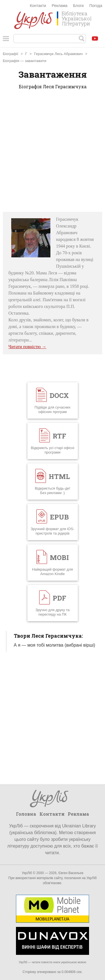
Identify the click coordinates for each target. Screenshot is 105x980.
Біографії (11, 54)
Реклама (60, 6)
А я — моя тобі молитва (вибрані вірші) (54, 645)
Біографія (11, 61)
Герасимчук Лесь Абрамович (58, 54)
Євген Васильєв (71, 873)
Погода (96, 6)
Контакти (38, 6)
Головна (26, 814)
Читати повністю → (27, 347)
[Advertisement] (53, 152)
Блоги (78, 6)
